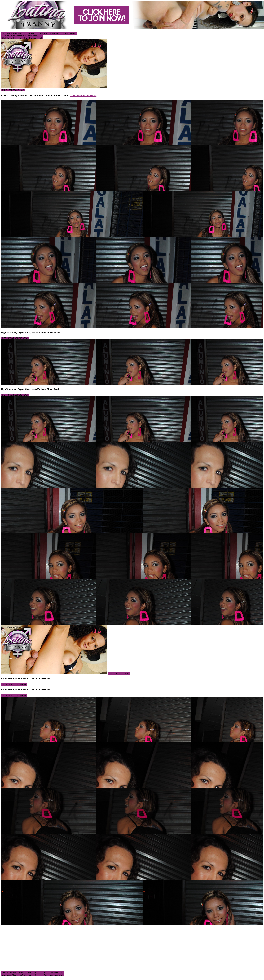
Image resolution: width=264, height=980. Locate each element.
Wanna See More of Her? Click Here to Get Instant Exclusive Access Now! (33, 972)
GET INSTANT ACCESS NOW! (15, 338)
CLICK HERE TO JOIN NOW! (14, 684)
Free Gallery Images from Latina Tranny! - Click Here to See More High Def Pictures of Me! (39, 33)
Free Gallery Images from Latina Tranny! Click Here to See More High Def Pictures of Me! (22, 37)
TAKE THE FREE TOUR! (119, 673)
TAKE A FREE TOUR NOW (13, 90)
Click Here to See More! (83, 95)
